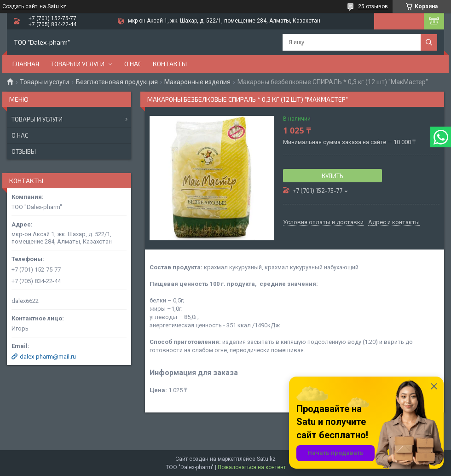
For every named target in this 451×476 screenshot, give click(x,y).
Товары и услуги (77, 64)
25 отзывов (373, 6)
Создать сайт (20, 6)
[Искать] (429, 42)
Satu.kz (266, 459)
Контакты (170, 64)
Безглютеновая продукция (117, 82)
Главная (26, 64)
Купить (332, 176)
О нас (133, 64)
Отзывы (24, 151)
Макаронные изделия (197, 82)
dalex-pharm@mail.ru (48, 357)
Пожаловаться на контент (252, 467)
